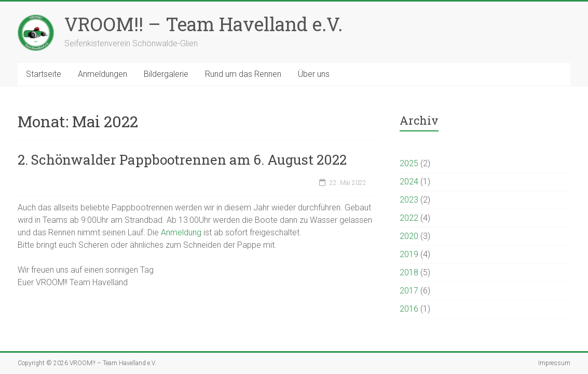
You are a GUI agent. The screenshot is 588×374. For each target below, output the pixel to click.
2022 (409, 218)
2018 (409, 272)
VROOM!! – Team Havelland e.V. (203, 24)
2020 (409, 236)
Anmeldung (182, 232)
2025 (409, 163)
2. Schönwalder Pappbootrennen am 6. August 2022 (182, 159)
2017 (409, 291)
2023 (409, 200)
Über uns (314, 74)
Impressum (554, 363)
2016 (409, 309)
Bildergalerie (166, 74)
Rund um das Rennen (243, 74)
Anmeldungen (102, 74)
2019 (409, 254)
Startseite (44, 74)
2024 (409, 182)
